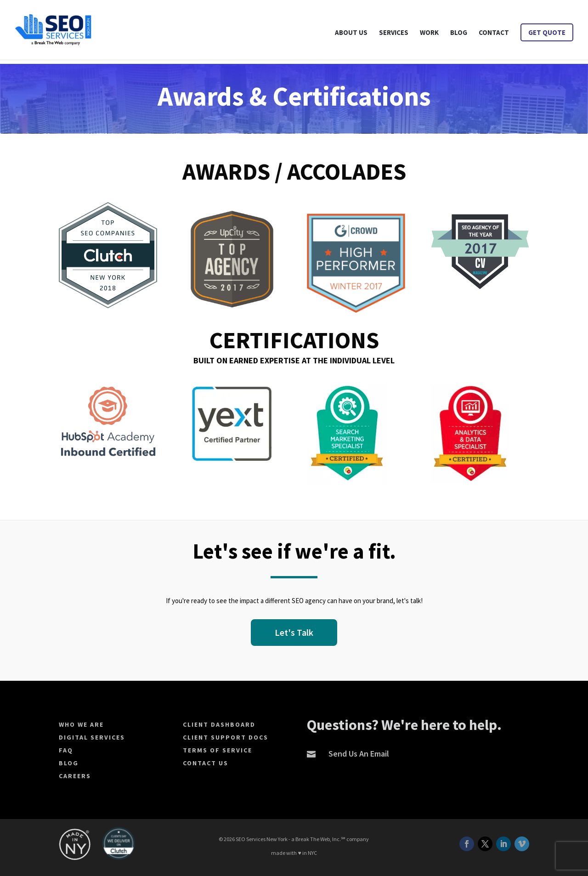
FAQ (66, 750)
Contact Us (206, 763)
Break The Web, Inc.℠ (320, 839)
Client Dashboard (219, 724)
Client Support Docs (226, 737)
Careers (75, 776)
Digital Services (92, 737)
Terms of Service (218, 750)
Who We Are (81, 724)
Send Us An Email (359, 754)
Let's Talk (294, 632)
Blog (69, 763)
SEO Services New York (262, 839)
